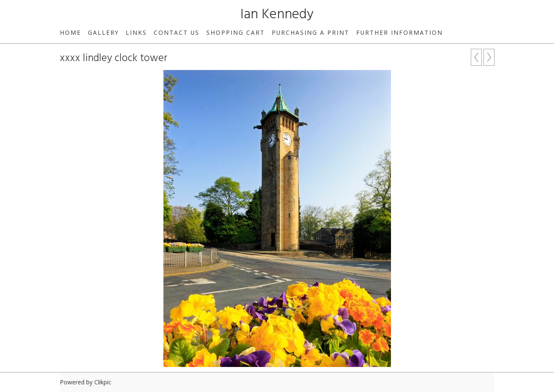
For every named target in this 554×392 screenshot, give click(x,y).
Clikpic (103, 382)
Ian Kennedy (277, 15)
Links (136, 32)
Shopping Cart (236, 32)
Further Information (399, 32)
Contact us (177, 32)
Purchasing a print (311, 32)
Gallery (103, 32)
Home (70, 32)
